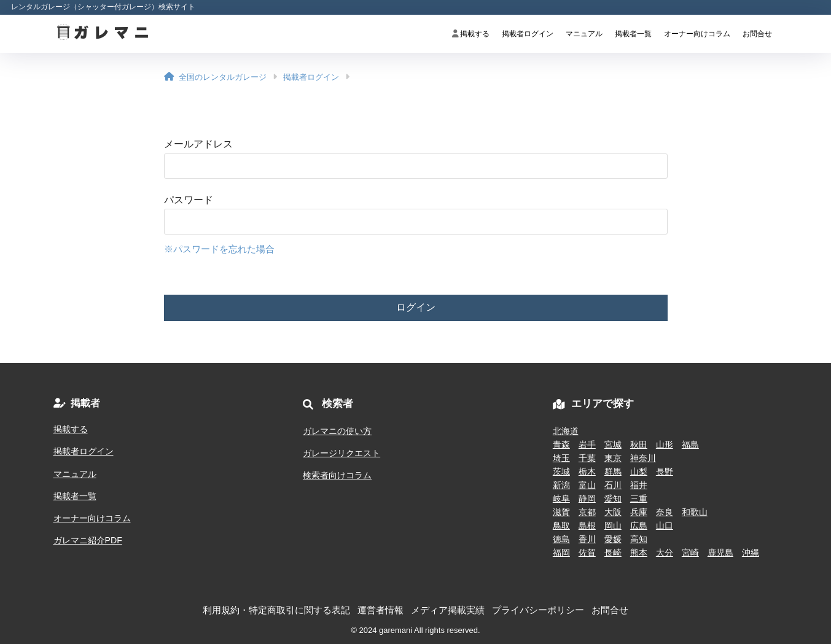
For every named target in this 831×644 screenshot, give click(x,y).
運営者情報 (380, 610)
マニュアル (584, 34)
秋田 (639, 444)
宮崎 (690, 553)
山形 (665, 444)
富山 (587, 485)
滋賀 (561, 512)
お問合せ (757, 34)
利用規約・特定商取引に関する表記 (276, 610)
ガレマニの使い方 (337, 431)
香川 (587, 539)
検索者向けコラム (337, 475)
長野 (665, 471)
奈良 (665, 512)
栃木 (587, 471)
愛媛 (613, 539)
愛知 (613, 499)
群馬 (613, 471)
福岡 (561, 553)
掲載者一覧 (633, 34)
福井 (639, 485)
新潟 (561, 485)
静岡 (587, 499)
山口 (665, 526)
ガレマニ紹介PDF (88, 540)
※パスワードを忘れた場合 (219, 249)
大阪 (613, 512)
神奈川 (643, 458)
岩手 (587, 444)
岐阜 (561, 499)
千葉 (587, 458)
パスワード (189, 200)
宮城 (613, 444)
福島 (690, 444)
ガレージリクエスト (341, 453)
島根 (587, 526)
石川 (613, 485)
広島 (639, 526)
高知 (639, 539)
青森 (561, 444)
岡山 (613, 526)
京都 (587, 512)
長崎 (613, 553)
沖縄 (751, 553)
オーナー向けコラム (697, 34)
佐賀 (587, 553)
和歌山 (695, 512)
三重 (639, 499)
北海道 (566, 431)
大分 (665, 553)
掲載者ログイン (528, 34)
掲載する (471, 34)
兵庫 (639, 512)
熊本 (639, 553)
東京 (613, 458)
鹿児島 (720, 553)
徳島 (561, 539)
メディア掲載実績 (448, 610)
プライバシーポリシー (538, 610)
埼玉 (561, 458)
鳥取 (561, 526)
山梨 (639, 471)
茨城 (561, 471)
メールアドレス (198, 144)
